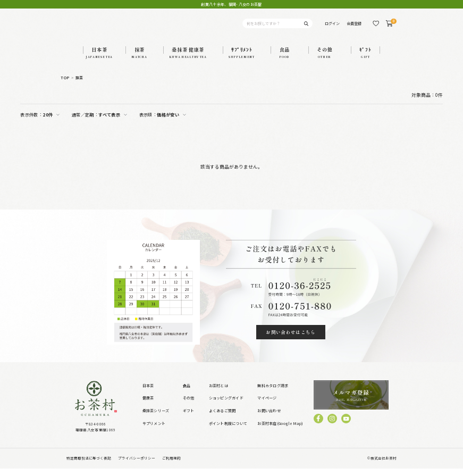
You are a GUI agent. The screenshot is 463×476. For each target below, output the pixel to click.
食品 (187, 393)
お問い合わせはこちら (291, 340)
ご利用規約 (171, 465)
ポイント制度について (228, 431)
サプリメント (154, 431)
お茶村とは (218, 393)
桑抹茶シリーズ (156, 419)
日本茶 (148, 393)
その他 (189, 406)
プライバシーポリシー (137, 465)
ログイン (332, 27)
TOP (65, 85)
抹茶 (79, 85)
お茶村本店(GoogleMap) (280, 431)
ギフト (189, 419)
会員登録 (354, 27)
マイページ (267, 406)
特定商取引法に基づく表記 (89, 465)
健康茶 (148, 406)
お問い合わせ (269, 419)
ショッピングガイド (226, 406)
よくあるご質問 (222, 419)
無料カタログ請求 (273, 393)
